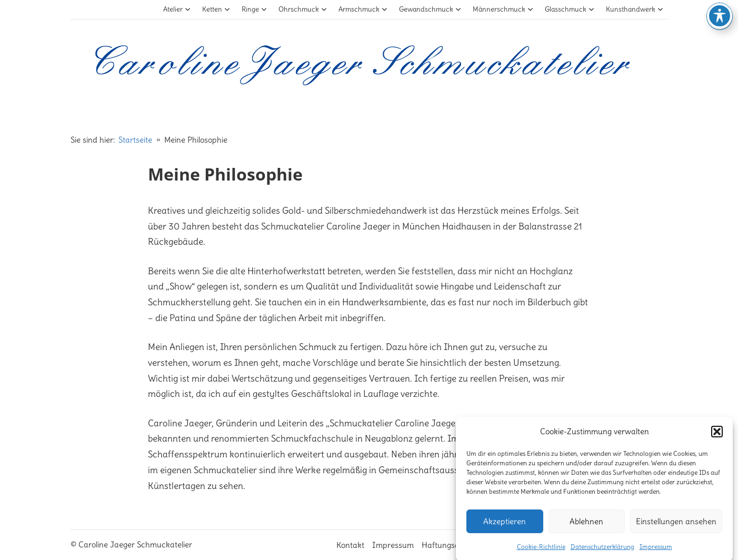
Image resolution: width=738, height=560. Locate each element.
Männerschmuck (503, 9)
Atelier (177, 9)
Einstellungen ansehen (676, 526)
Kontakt (350, 545)
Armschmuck (363, 9)
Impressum (656, 551)
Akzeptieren (505, 526)
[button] (717, 436)
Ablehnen (586, 526)
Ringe (255, 9)
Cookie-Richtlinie (541, 551)
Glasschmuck (570, 9)
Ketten (216, 9)
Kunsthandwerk (635, 9)
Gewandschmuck (430, 9)
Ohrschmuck (303, 9)
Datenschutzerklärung (602, 551)
